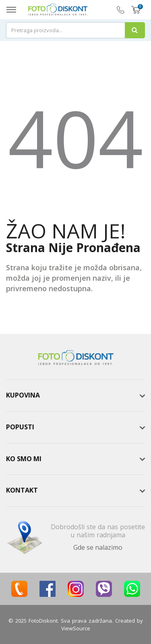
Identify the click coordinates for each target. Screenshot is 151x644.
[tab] (75, 396)
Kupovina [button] (23, 395)
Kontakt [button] (22, 490)
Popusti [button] (20, 427)
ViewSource (76, 628)
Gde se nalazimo (98, 547)
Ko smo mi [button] (24, 459)
